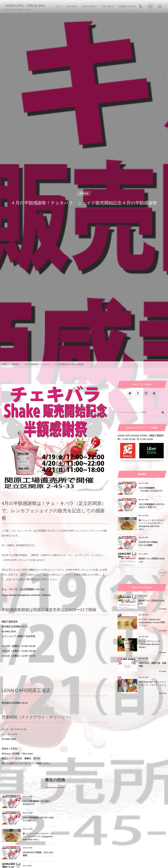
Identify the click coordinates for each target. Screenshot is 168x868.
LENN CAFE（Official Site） (26, 6)
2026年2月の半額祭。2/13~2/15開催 (87, 820)
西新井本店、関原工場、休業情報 (152, 665)
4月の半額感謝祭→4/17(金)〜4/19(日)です (37, 803)
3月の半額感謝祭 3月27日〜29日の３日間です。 (91, 803)
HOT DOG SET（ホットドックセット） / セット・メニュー (153, 685)
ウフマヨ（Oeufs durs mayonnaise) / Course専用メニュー (152, 622)
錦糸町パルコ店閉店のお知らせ (37, 837)
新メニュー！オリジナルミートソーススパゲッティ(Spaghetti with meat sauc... (37, 820)
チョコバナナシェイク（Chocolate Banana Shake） (150, 644)
